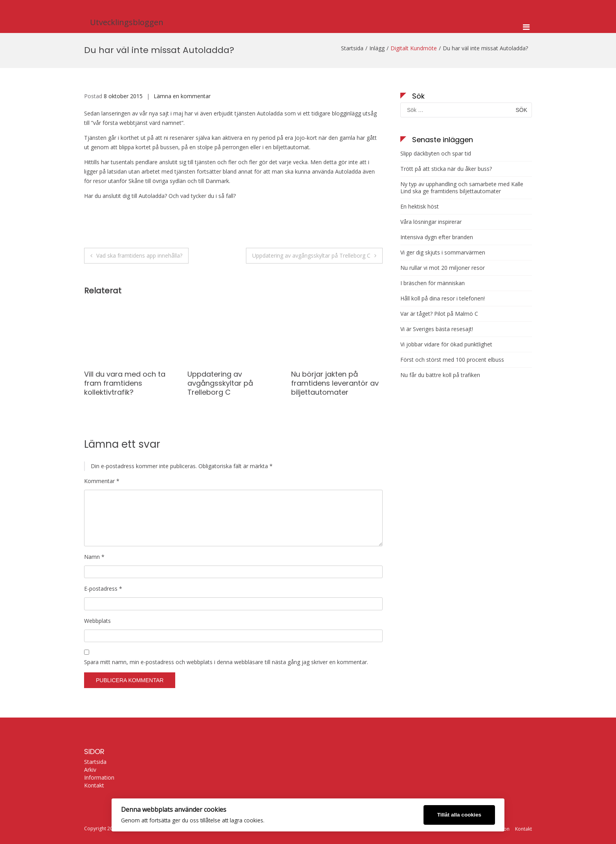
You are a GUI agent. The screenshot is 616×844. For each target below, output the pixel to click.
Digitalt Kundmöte (414, 48)
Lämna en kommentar (182, 96)
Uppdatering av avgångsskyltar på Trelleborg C (311, 255)
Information (99, 778)
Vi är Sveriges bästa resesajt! (437, 329)
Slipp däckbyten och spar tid (436, 154)
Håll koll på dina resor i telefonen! (443, 298)
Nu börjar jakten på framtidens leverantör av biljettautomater (335, 383)
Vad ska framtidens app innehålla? (139, 255)
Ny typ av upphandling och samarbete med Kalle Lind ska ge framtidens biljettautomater (462, 188)
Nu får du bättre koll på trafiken (440, 375)
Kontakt (94, 785)
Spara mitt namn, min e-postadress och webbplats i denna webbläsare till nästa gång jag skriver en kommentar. (226, 662)
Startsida (95, 762)
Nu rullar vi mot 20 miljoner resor (443, 268)
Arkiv (90, 770)
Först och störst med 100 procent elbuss (452, 360)
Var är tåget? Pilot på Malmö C (439, 314)
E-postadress (103, 589)
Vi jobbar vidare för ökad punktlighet (446, 344)
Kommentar (102, 481)
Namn (94, 557)
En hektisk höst (420, 207)
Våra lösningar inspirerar (431, 222)
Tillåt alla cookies (459, 815)
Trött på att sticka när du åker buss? (446, 169)
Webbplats (97, 621)
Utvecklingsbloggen (127, 22)
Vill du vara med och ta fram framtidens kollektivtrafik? (125, 383)
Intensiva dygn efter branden (437, 237)
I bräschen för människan (433, 283)
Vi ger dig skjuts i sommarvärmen (443, 253)
